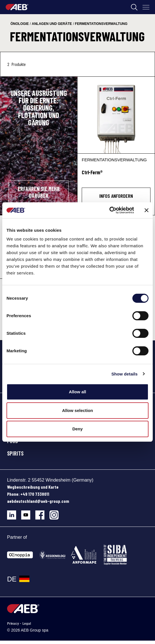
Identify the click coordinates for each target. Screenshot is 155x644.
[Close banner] (147, 210)
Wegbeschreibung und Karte (33, 487)
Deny (78, 429)
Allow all (78, 392)
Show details (125, 374)
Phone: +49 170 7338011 (28, 494)
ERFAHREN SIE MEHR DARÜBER (39, 192)
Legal (27, 623)
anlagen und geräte (52, 24)
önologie (20, 24)
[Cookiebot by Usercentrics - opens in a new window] (109, 210)
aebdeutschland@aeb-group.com (38, 501)
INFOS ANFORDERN (116, 196)
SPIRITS (15, 453)
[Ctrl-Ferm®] (116, 115)
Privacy (13, 623)
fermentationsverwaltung (101, 24)
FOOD (13, 441)
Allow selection (77, 410)
